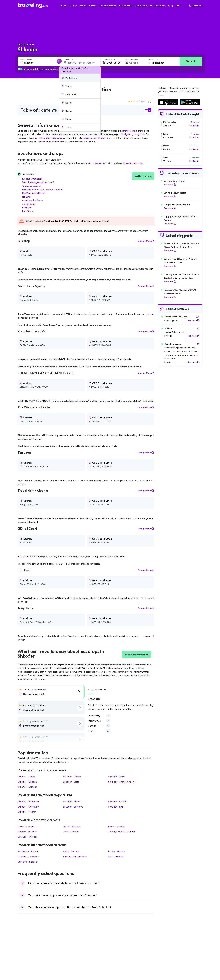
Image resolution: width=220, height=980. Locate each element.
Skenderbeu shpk (133, 163)
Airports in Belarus (167, 948)
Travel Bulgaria (26, 945)
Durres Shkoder (72, 826)
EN (179, 6)
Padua (102, 138)
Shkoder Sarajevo (73, 807)
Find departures (143, 6)
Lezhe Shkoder (117, 826)
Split (41, 138)
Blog (171, 6)
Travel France (26, 958)
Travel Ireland (26, 967)
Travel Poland (26, 961)
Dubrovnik (57, 138)
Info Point (27, 207)
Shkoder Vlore (71, 782)
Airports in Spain (166, 939)
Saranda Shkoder (27, 837)
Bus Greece (71, 951)
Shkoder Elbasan (27, 782)
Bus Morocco (72, 939)
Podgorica (127, 134)
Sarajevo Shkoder (28, 862)
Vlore (132, 131)
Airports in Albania (167, 961)
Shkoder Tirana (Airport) (122, 782)
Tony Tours (27, 211)
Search (191, 61)
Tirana (125, 131)
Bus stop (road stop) (32, 179)
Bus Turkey (70, 967)
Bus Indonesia (72, 970)
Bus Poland (71, 961)
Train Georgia (118, 948)
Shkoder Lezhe (117, 777)
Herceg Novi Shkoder (75, 857)
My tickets (195, 6)
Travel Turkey (26, 955)
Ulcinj (136, 134)
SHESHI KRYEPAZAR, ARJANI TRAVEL (42, 189)
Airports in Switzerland (169, 951)
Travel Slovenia (26, 964)
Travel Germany (27, 951)
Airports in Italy (165, 955)
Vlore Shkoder (71, 832)
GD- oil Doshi (28, 204)
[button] (80, 78)
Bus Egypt (70, 958)
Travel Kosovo (26, 970)
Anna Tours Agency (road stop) (38, 182)
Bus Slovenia (71, 948)
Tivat (143, 134)
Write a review (143, 176)
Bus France (71, 955)
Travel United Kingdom (30, 939)
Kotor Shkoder (71, 851)
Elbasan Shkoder (27, 832)
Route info (194, 126)
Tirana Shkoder (26, 826)
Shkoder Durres (72, 777)
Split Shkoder (116, 857)
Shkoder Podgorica (29, 802)
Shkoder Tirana (26, 777)
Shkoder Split (116, 807)
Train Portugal (118, 939)
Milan (86, 138)
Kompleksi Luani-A (31, 186)
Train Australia (118, 951)
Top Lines (27, 197)
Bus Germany (72, 945)
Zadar (47, 138)
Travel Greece (26, 948)
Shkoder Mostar (27, 812)
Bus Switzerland (73, 964)
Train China (117, 945)
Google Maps (146, 241)
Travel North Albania (32, 200)
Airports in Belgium (167, 967)
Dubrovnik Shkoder (28, 857)
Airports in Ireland (166, 945)
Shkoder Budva (117, 802)
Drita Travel (95, 163)
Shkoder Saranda (27, 787)
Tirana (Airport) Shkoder (122, 832)
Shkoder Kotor (71, 802)
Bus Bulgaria (71, 942)
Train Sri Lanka (119, 942)
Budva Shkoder (117, 851)
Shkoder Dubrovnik (28, 807)
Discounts (160, 6)
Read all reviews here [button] (137, 654)
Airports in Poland (166, 964)
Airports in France (166, 942)
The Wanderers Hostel (33, 193)
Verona (94, 138)
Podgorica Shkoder (29, 851)
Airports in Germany (167, 958)
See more (170, 184)
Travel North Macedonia (31, 942)
